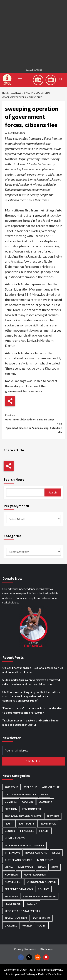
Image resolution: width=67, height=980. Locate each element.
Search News (14, 479)
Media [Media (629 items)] (9, 867)
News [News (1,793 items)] (54, 867)
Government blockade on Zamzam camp (34, 417)
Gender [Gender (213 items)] (10, 831)
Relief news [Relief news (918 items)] (13, 904)
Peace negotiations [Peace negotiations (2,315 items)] (19, 889)
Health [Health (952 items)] (44, 831)
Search (53, 492)
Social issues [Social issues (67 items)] (41, 918)
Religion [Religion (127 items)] (32, 904)
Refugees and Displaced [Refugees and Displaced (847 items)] (39, 896)
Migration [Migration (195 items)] (25, 867)
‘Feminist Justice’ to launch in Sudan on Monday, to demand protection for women (32, 710)
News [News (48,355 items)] (42, 867)
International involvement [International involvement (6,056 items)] (24, 845)
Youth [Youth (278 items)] (42, 926)
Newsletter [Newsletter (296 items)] (13, 882)
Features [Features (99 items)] (53, 816)
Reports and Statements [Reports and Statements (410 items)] (22, 911)
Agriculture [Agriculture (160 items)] (51, 787)
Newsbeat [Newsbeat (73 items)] (12, 875)
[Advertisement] (33, 33)
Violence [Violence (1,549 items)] (11, 926)
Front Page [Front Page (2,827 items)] (48, 824)
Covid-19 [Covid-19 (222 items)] (11, 802)
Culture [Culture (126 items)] (28, 802)
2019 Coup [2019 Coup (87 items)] (11, 787)
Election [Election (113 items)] (11, 809)
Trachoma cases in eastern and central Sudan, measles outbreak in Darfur (31, 723)
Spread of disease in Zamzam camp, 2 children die (34, 428)
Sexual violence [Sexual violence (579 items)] (16, 918)
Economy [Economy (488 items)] (45, 802)
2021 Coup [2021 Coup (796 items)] (30, 787)
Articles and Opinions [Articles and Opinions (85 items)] (20, 794)
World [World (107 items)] (27, 926)
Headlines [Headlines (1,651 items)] (27, 831)
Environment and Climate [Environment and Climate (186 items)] (23, 816)
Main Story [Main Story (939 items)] (45, 860)
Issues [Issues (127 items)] (56, 853)
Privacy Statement (25, 949)
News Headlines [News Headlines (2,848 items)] (35, 875)
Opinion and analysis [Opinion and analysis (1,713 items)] (41, 882)
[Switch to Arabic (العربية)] (33, 70)
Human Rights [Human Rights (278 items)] (15, 838)
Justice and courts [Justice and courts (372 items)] (18, 860)
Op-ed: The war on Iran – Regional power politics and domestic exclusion (33, 670)
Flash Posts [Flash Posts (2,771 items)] (26, 824)
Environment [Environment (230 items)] (32, 809)
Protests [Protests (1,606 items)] (11, 896)
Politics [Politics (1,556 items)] (44, 889)
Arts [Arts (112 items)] (44, 794)
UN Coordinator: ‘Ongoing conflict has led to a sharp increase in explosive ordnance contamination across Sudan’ (31, 696)
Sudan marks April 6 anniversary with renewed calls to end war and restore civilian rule (31, 682)
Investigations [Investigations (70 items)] (36, 853)
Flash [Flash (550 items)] (9, 824)
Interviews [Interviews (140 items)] (12, 853)
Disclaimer (46, 949)
